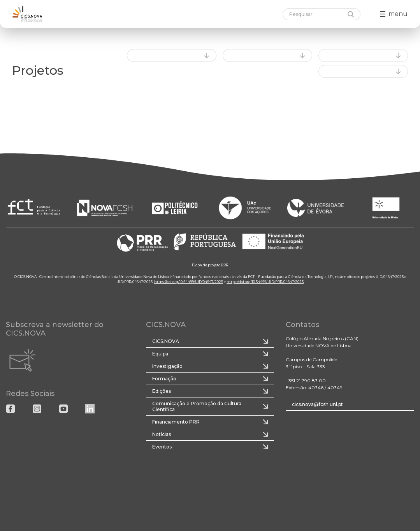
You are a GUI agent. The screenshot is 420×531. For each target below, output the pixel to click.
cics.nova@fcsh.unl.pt (317, 404)
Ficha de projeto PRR (210, 265)
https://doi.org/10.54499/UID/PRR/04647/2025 (265, 282)
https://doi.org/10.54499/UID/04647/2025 (189, 282)
